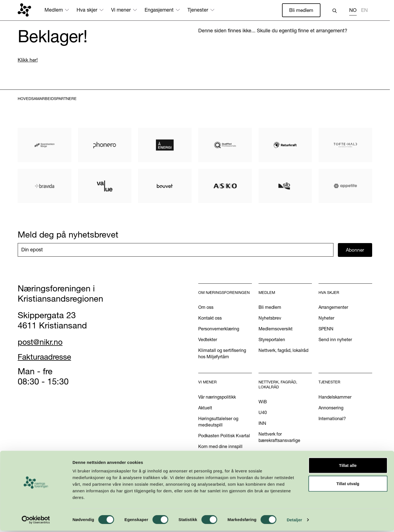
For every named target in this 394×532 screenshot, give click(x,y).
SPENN (326, 329)
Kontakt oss (210, 318)
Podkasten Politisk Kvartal (224, 436)
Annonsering (331, 408)
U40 (263, 413)
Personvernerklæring (219, 329)
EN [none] (364, 10)
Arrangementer (333, 308)
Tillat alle (348, 467)
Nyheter (326, 318)
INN (262, 424)
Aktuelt (205, 408)
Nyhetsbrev (270, 318)
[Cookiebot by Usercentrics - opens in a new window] (36, 521)
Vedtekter (208, 340)
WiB (263, 402)
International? (332, 419)
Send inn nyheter (335, 340)
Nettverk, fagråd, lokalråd (283, 351)
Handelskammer (335, 397)
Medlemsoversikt (276, 329)
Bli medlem (301, 10)
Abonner (355, 250)
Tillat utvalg (348, 485)
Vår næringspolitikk (217, 397)
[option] (364, 11)
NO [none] (353, 10)
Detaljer (294, 521)
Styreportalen (272, 340)
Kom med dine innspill (220, 447)
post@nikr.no (42, 342)
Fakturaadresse (47, 357)
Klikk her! (28, 60)
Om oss (206, 308)
